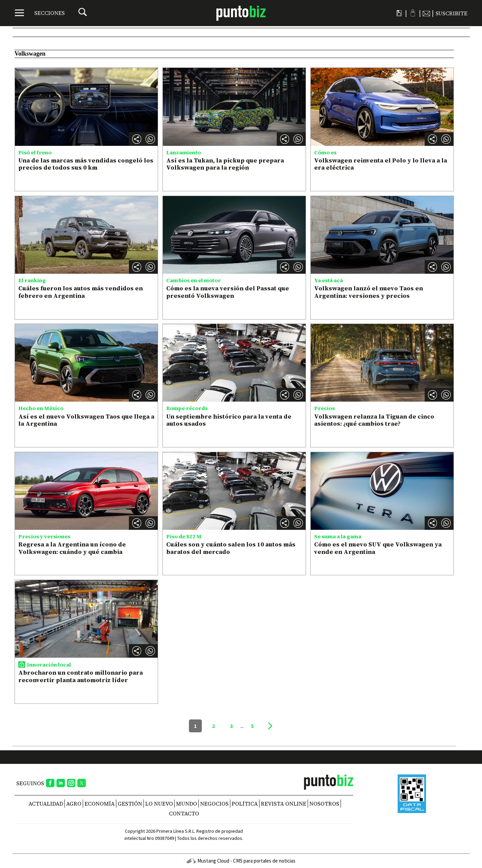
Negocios (214, 804)
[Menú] (40, 13)
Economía (100, 804)
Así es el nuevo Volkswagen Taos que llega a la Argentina (86, 420)
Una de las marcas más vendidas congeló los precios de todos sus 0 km (86, 164)
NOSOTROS (324, 804)
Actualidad (46, 804)
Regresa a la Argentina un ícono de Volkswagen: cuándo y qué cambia (72, 548)
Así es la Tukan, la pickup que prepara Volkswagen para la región (225, 164)
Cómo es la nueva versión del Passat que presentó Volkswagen (228, 292)
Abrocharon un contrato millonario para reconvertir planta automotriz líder (81, 676)
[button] (150, 139)
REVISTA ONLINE (284, 804)
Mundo (187, 804)
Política (245, 804)
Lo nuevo (159, 804)
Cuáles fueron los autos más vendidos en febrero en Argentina (81, 292)
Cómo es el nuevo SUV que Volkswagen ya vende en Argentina (378, 548)
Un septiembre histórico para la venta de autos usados (229, 420)
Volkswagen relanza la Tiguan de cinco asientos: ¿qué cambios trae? (374, 420)
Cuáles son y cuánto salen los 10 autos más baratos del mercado (231, 548)
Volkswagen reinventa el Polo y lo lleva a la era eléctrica (381, 164)
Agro (74, 804)
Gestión (130, 804)
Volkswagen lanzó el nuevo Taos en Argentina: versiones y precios (369, 292)
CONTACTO (184, 813)
